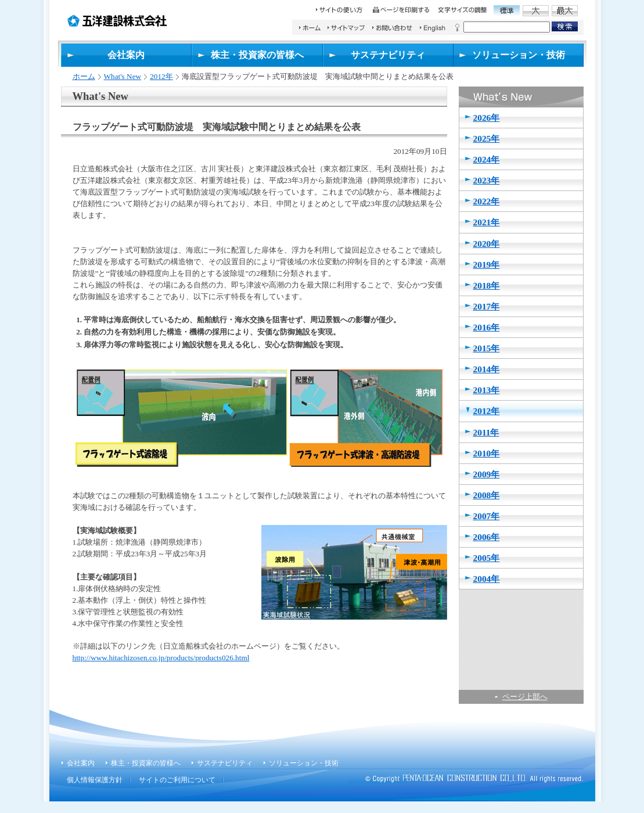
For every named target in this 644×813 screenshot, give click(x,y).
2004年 (487, 579)
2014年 (487, 369)
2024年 (487, 159)
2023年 (487, 180)
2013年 (487, 390)
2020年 (487, 244)
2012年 (161, 76)
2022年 (487, 201)
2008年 (487, 495)
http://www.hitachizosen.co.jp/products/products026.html (161, 658)
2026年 (487, 118)
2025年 (487, 139)
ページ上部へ (525, 697)
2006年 (487, 537)
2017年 (487, 306)
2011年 (486, 432)
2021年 (487, 222)
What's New (123, 76)
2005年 (487, 558)
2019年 (487, 265)
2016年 (487, 327)
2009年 (487, 474)
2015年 (487, 348)
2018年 (487, 285)
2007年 (487, 516)
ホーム (84, 76)
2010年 (487, 453)
